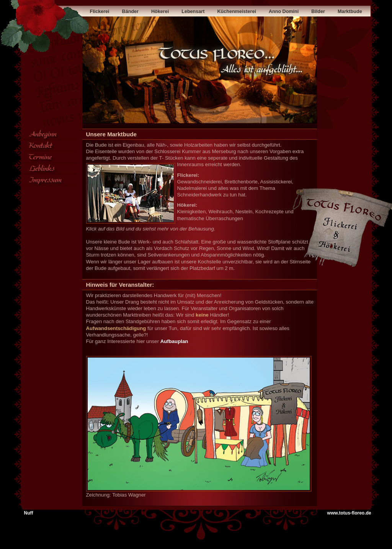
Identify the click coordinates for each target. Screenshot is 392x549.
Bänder (125, 11)
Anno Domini (271, 11)
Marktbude (340, 11)
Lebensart (184, 11)
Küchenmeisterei (220, 11)
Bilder (314, 11)
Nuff (29, 513)
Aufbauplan (174, 341)
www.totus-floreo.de (349, 513)
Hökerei (154, 11)
